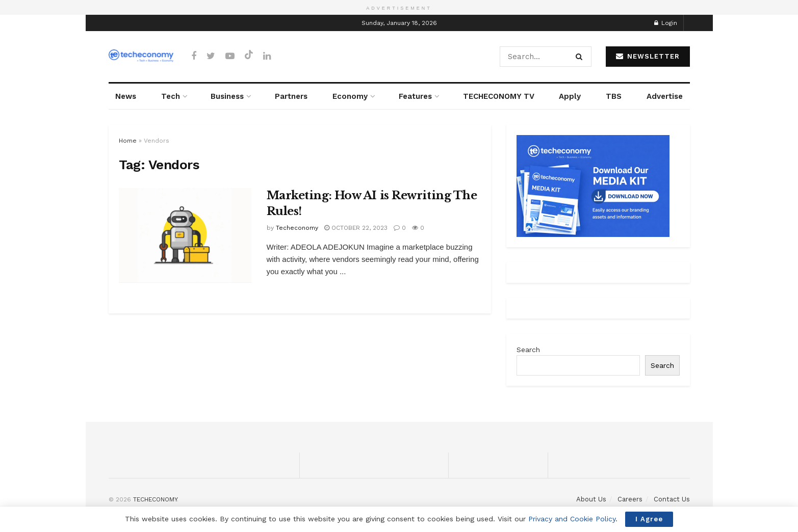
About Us (591, 499)
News (126, 96)
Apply (570, 96)
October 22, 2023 (356, 228)
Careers (630, 499)
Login (666, 23)
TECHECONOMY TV (499, 96)
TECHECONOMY (155, 499)
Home (128, 141)
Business (227, 96)
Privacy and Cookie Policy (572, 519)
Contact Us (672, 499)
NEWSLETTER (648, 56)
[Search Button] (581, 57)
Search (528, 350)
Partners (291, 96)
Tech (171, 96)
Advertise (665, 96)
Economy (350, 96)
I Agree (649, 519)
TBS (614, 96)
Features (415, 96)
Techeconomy (297, 228)
